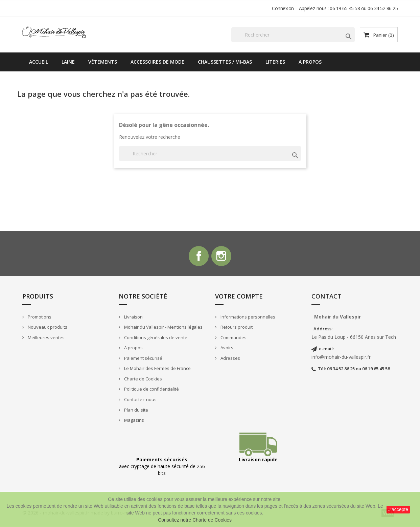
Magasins (134, 421)
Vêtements (103, 62)
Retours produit (236, 327)
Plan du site (136, 410)
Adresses (230, 358)
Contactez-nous (140, 400)
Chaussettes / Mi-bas (225, 62)
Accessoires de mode (157, 62)
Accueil (39, 62)
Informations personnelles (247, 317)
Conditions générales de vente (155, 338)
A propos (310, 62)
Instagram (221, 256)
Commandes (233, 338)
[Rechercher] (293, 35)
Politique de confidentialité (151, 390)
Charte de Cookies (143, 379)
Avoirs (226, 348)
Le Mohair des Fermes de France (157, 369)
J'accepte (398, 509)
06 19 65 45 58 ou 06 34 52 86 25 (364, 8)
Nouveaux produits (47, 327)
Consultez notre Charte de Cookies (195, 520)
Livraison (133, 317)
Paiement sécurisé (143, 358)
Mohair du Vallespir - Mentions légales (163, 327)
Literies (275, 62)
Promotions (39, 317)
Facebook (199, 256)
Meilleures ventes (46, 338)
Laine (68, 62)
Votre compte (239, 297)
